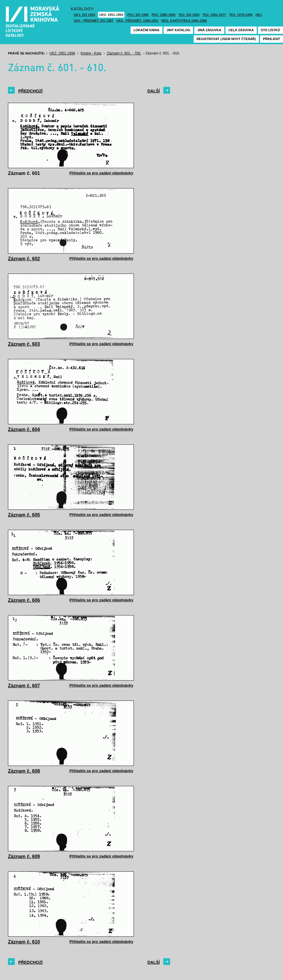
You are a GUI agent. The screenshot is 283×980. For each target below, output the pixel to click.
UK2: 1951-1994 (111, 15)
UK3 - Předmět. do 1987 (93, 21)
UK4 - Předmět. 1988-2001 (137, 21)
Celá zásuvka (241, 30)
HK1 (259, 15)
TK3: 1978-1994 (241, 15)
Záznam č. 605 (24, 515)
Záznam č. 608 (24, 771)
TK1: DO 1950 (189, 15)
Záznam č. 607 (24, 686)
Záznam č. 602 (24, 259)
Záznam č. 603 (24, 344)
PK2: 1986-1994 (163, 15)
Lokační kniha (147, 30)
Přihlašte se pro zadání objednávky (101, 173)
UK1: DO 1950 (84, 15)
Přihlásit (272, 39)
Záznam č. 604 (24, 429)
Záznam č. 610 (24, 942)
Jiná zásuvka (209, 30)
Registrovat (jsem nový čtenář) (226, 39)
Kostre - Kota (91, 53)
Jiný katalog (178, 30)
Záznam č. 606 (24, 600)
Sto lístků (270, 30)
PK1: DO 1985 (138, 15)
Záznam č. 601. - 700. (124, 53)
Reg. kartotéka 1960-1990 (184, 21)
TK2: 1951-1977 (214, 15)
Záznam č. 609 (24, 856)
